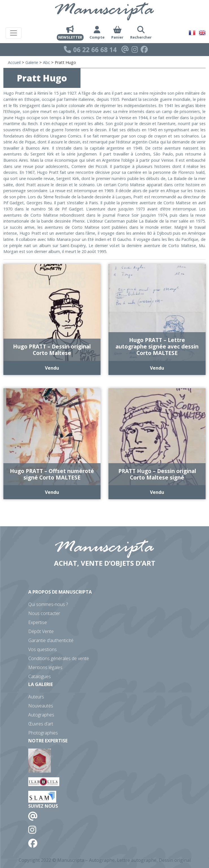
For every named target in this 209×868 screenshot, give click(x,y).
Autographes (41, 715)
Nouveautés (41, 706)
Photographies (43, 733)
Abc (46, 62)
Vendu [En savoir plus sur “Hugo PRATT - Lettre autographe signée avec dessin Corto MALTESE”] (157, 368)
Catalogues (40, 676)
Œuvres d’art (41, 724)
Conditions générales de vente (59, 658)
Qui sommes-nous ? (48, 604)
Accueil (14, 62)
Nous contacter (44, 613)
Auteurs (36, 697)
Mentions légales (45, 667)
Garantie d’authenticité (51, 640)
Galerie (32, 62)
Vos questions (43, 649)
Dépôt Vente (41, 631)
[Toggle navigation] (14, 33)
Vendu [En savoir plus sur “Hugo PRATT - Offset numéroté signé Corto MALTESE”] (52, 492)
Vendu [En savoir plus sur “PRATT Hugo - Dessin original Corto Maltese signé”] (157, 492)
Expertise (38, 622)
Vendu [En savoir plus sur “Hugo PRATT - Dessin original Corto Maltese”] (52, 368)
